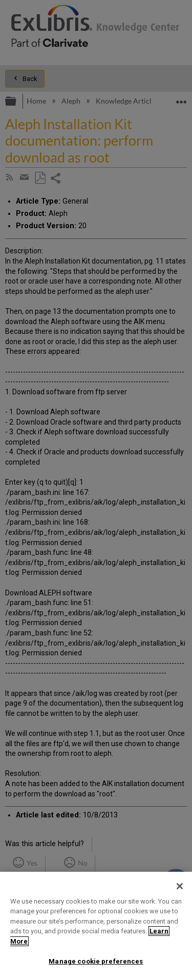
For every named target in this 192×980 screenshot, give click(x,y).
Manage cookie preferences (96, 961)
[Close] (180, 886)
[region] (96, 926)
